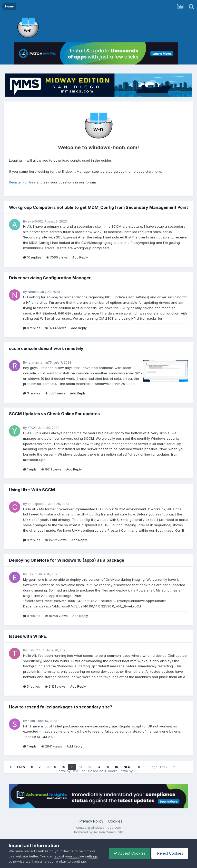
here (157, 171)
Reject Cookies (169, 853)
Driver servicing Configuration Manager (50, 278)
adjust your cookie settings (76, 856)
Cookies (115, 829)
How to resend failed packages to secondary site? (61, 707)
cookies (42, 851)
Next (128, 767)
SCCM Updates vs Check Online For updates (54, 414)
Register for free (22, 182)
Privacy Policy (91, 829)
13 (90, 767)
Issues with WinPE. (28, 636)
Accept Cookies (128, 853)
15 (107, 767)
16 (116, 767)
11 (72, 767)
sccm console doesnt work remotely (46, 348)
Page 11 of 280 (162, 767)
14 (99, 767)
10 (63, 767)
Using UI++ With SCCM (32, 490)
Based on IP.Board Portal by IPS (113, 775)
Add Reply (80, 257)
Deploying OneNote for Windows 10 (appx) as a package (67, 560)
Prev (21, 767)
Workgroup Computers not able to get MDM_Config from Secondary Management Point (98, 207)
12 (81, 767)
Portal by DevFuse (71, 775)
